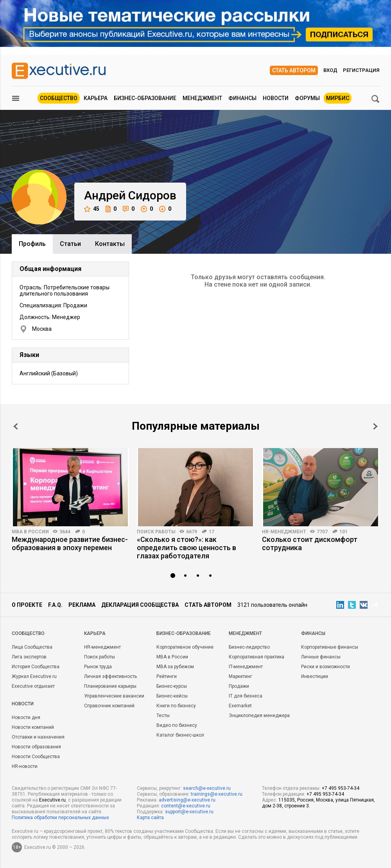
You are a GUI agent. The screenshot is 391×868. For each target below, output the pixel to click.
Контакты (110, 244)
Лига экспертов (29, 657)
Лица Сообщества (32, 647)
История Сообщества (36, 667)
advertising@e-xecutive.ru (187, 800)
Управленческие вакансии (114, 696)
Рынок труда (98, 667)
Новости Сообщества (36, 757)
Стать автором (294, 70)
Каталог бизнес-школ (180, 735)
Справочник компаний (109, 706)
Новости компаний (33, 727)
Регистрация (361, 70)
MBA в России (30, 532)
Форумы (307, 98)
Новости (276, 98)
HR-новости (25, 766)
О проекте (27, 605)
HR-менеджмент (284, 532)
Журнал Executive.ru (34, 676)
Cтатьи (70, 244)
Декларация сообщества (140, 605)
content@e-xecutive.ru (186, 806)
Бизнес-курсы (172, 686)
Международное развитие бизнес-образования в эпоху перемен (70, 543)
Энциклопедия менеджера (259, 716)
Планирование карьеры (110, 686)
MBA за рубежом (175, 667)
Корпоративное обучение (185, 647)
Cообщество (28, 633)
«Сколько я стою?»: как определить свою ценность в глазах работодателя (187, 548)
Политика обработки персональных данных (60, 818)
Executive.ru (52, 800)
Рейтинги (167, 676)
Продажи (239, 686)
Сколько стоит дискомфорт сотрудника (310, 543)
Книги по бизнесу (176, 706)
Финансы (242, 98)
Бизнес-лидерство (249, 647)
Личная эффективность (110, 676)
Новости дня (26, 717)
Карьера (96, 98)
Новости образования (36, 747)
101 (343, 532)
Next (375, 426)
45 (92, 209)
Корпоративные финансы (330, 647)
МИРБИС (338, 98)
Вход (330, 70)
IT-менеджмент (246, 667)
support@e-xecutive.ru (189, 812)
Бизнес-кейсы (172, 696)
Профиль (32, 244)
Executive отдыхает (33, 686)
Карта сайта (150, 818)
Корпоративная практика (256, 657)
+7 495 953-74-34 (341, 788)
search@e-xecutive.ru (207, 788)
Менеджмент (202, 98)
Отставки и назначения (38, 737)
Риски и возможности (326, 667)
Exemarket (240, 706)
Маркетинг (240, 676)
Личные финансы (321, 657)
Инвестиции (315, 676)
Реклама (82, 605)
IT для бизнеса (246, 696)
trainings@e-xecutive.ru (217, 794)
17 (212, 532)
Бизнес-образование (145, 98)
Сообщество (59, 98)
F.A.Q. (55, 605)
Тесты (163, 716)
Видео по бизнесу (177, 725)
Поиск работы (156, 532)
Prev (16, 426)
